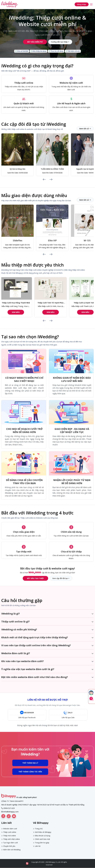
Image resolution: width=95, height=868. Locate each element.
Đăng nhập (82, 4)
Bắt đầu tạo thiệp (35, 578)
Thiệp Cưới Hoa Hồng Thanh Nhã (18, 303)
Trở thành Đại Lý (30, 763)
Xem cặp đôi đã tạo (61, 578)
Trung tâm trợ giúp (41, 843)
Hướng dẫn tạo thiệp (60, 42)
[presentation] (44, 179)
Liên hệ (37, 846)
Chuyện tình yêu (8, 846)
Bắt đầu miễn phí (35, 42)
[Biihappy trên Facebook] (3, 816)
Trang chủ (38, 829)
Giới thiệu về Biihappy (42, 832)
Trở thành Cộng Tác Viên (30, 772)
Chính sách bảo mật (42, 839)
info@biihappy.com (11, 812)
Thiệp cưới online (9, 832)
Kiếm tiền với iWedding (11, 850)
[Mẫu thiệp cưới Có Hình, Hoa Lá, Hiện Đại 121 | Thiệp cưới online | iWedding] (52, 288)
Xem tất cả (85, 129)
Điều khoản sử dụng (42, 836)
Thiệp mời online (9, 836)
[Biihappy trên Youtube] (14, 816)
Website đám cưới (9, 829)
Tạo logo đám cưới (10, 843)
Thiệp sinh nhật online (11, 839)
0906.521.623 (9, 808)
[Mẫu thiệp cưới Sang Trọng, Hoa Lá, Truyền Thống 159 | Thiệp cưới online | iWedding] (18, 288)
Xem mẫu (18, 312)
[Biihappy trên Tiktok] (9, 816)
